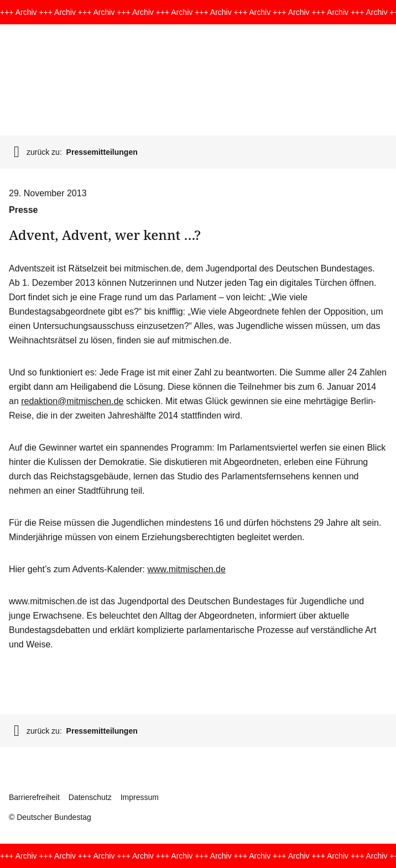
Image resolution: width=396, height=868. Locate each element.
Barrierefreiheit (34, 797)
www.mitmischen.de (187, 569)
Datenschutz (90, 797)
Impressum (140, 797)
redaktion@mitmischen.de (72, 401)
